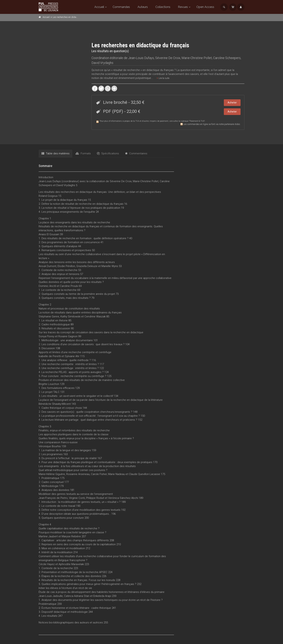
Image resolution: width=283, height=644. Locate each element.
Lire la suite (163, 78)
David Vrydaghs (102, 63)
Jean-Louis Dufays (141, 58)
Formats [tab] (83, 153)
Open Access (205, 7)
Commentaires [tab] (136, 153)
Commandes (121, 7)
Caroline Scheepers (227, 58)
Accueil (99, 7)
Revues (183, 7)
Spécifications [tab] (108, 153)
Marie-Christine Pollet (197, 58)
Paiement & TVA (197, 121)
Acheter (232, 103)
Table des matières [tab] (55, 153)
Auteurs (143, 7)
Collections (163, 7)
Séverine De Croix (168, 58)
